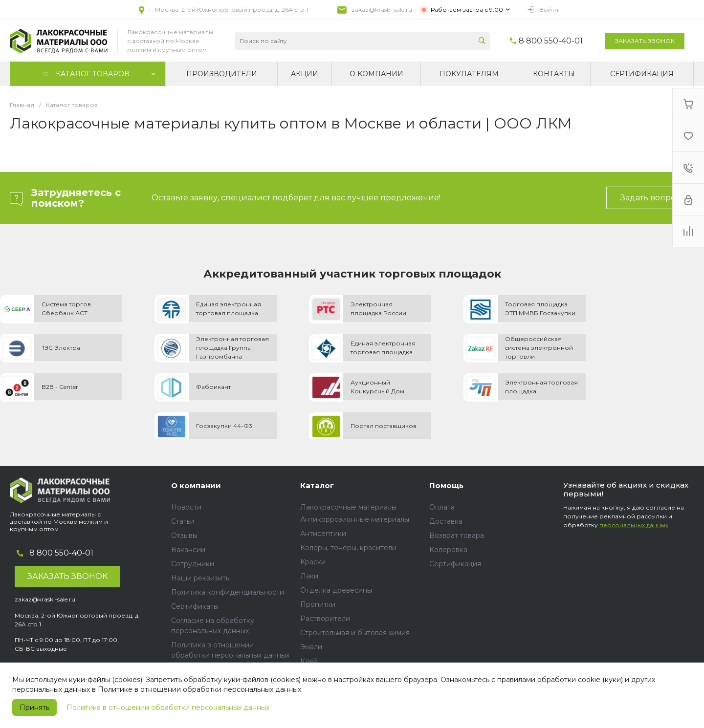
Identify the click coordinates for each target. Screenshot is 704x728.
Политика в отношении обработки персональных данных (168, 707)
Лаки (309, 576)
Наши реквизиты (201, 578)
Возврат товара (457, 535)
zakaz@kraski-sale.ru (382, 10)
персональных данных (634, 525)
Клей (309, 661)
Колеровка (448, 550)
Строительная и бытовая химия (355, 633)
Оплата (442, 507)
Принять (34, 707)
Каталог (317, 485)
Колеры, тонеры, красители (348, 548)
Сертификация (455, 564)
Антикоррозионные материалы (355, 519)
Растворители (325, 619)
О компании (196, 485)
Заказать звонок (645, 41)
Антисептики (323, 534)
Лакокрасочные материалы (348, 507)
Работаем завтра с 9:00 (467, 10)
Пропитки (318, 604)
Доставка (446, 521)
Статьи (183, 521)
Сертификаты (195, 606)
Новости (186, 507)
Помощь (446, 485)
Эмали (311, 647)
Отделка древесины (336, 590)
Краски (313, 562)
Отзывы (184, 535)
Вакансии (188, 550)
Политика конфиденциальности (228, 592)
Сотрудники (193, 564)
